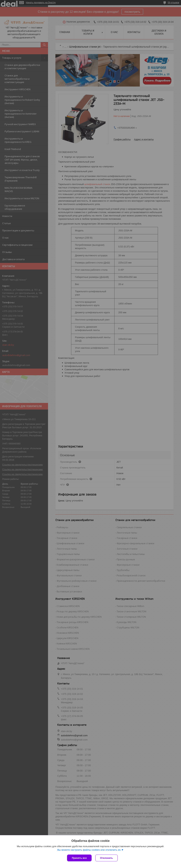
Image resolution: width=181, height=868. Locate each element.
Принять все (79, 858)
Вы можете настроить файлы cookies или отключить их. (89, 850)
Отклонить (106, 858)
